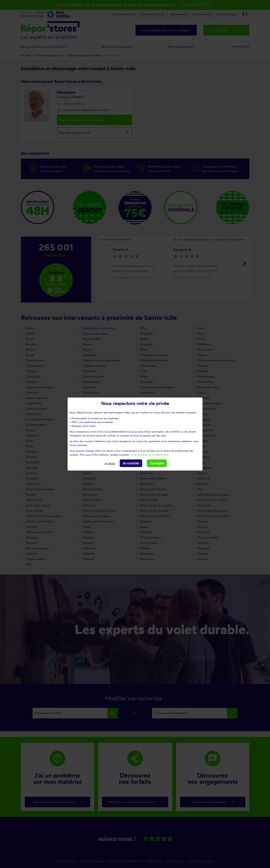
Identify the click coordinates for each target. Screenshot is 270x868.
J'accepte (157, 463)
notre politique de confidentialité (149, 454)
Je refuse (110, 463)
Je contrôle (131, 463)
